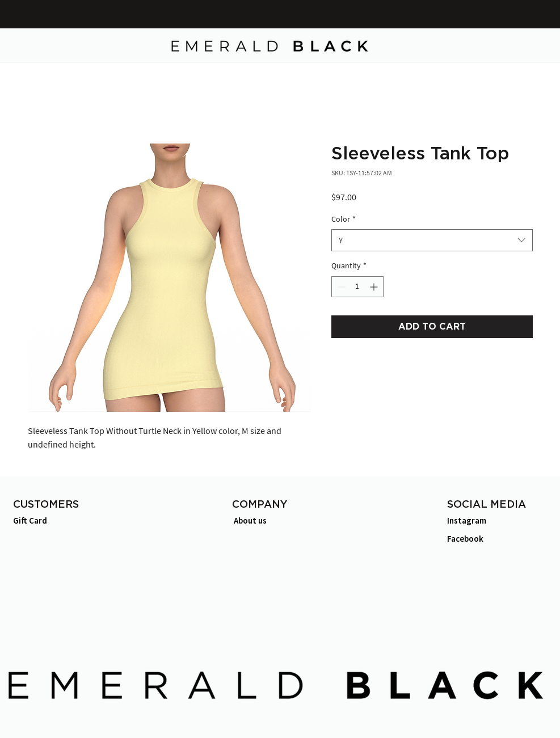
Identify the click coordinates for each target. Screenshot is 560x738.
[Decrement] (340, 287)
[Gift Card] (52, 520)
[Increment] (375, 287)
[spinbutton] (357, 287)
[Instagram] (487, 520)
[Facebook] (487, 539)
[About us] (273, 520)
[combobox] (432, 240)
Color (344, 219)
